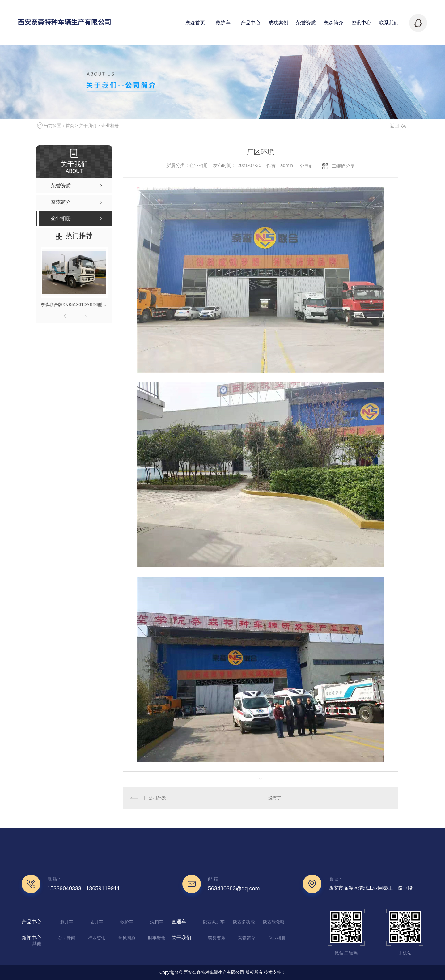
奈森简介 (247, 938)
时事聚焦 (157, 938)
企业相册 (110, 126)
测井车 (67, 922)
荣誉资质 (217, 938)
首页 (70, 126)
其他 (37, 944)
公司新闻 (67, 938)
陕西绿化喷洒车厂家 (277, 922)
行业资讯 (97, 938)
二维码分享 (343, 166)
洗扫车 (157, 922)
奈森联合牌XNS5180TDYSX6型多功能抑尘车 (74, 305)
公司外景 (157, 798)
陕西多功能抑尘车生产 (247, 922)
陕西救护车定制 (217, 922)
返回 (398, 126)
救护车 (127, 922)
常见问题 (127, 938)
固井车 (97, 922)
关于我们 (88, 126)
